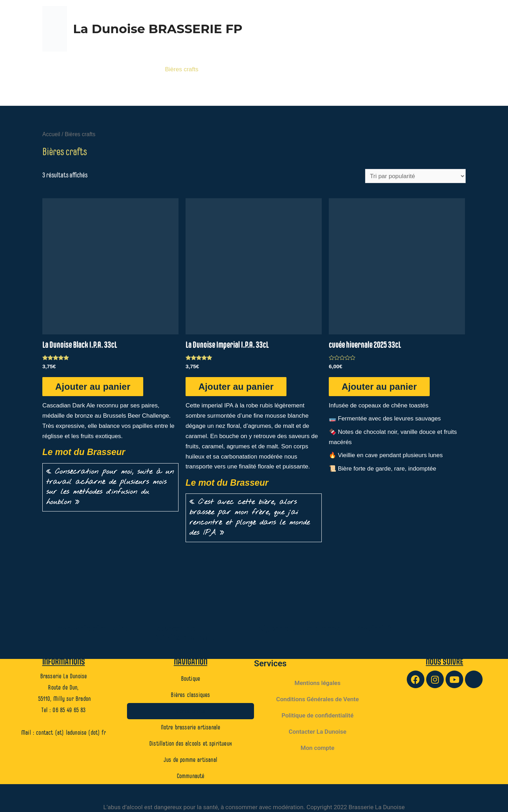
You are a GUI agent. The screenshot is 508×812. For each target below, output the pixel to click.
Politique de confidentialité (317, 715)
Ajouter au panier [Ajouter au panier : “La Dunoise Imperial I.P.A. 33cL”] (237, 386)
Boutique (82, 69)
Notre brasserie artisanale (245, 69)
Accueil (51, 134)
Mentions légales (317, 683)
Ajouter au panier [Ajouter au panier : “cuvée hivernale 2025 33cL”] (380, 386)
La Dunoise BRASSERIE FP (158, 29)
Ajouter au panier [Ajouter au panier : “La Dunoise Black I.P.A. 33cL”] (94, 386)
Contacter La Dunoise (317, 731)
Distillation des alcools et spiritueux (338, 69)
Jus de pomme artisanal (428, 69)
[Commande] (415, 176)
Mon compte (317, 747)
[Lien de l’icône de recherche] (458, 93)
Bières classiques (129, 69)
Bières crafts (182, 69)
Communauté (427, 93)
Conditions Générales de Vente (317, 699)
